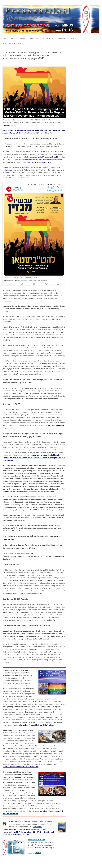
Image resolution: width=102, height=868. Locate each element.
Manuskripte (62, 38)
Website (23, 38)
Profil (13, 38)
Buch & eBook (48, 38)
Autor (73, 38)
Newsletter (34, 38)
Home (5, 38)
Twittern (31, 853)
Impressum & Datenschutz (12, 43)
